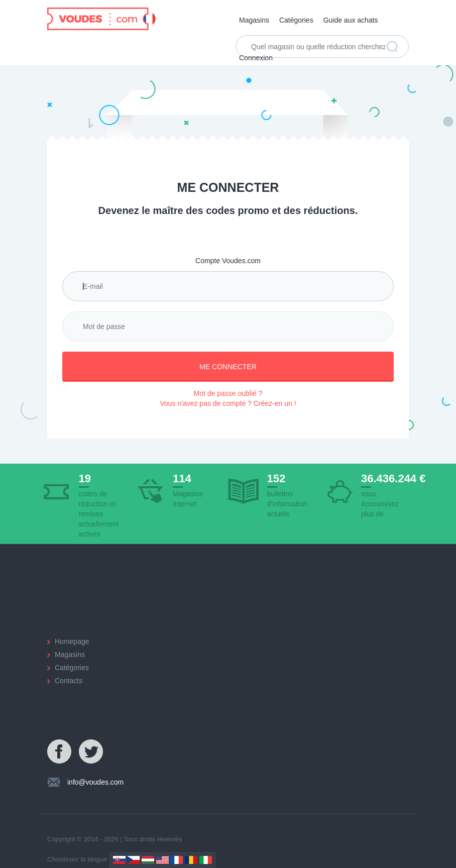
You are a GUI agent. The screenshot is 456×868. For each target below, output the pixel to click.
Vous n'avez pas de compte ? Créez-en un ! (228, 403)
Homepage (72, 641)
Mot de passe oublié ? (228, 393)
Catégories (296, 20)
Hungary (148, 860)
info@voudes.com (95, 782)
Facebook (60, 752)
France (177, 860)
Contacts (69, 681)
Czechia (133, 860)
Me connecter (228, 367)
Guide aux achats (351, 20)
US (162, 860)
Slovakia (119, 860)
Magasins (254, 20)
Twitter (91, 752)
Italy (206, 860)
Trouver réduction (392, 47)
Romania (191, 860)
